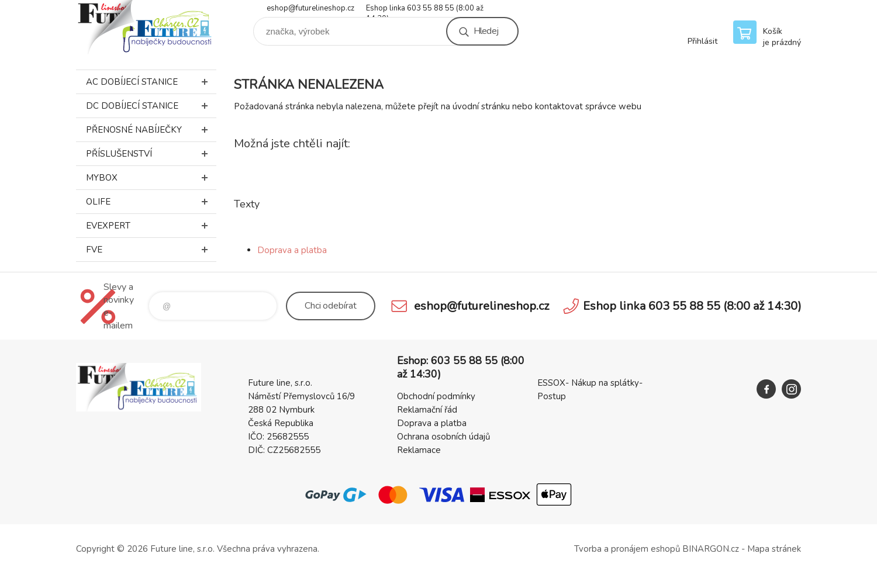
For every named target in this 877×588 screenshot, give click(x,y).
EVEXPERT (151, 226)
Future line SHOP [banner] (146, 27)
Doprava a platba (292, 250)
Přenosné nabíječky (151, 130)
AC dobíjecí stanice (151, 82)
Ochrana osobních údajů (443, 437)
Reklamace (419, 450)
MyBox (151, 178)
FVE (151, 250)
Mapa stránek (774, 549)
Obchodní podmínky (436, 396)
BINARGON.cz (711, 549)
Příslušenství (151, 154)
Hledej (486, 31)
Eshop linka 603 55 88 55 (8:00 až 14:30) (425, 9)
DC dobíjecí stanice (151, 106)
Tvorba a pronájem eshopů (627, 549)
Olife (151, 202)
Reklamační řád (427, 410)
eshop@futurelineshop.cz (310, 8)
